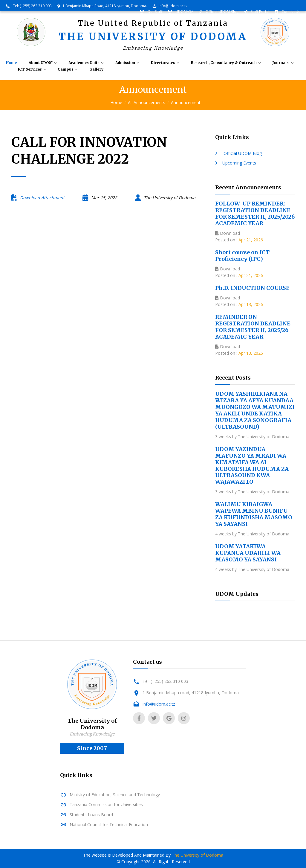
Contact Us (290, 12)
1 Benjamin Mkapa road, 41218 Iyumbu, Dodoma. (191, 693)
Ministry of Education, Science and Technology (115, 795)
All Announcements (147, 102)
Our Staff (154, 12)
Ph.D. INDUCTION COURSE (252, 288)
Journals (281, 63)
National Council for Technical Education (109, 824)
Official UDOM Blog (222, 12)
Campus (66, 69)
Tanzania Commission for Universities (106, 804)
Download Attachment (42, 198)
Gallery (96, 69)
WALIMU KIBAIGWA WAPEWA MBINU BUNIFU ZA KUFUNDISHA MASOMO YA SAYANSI (254, 514)
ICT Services (30, 69)
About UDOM (41, 63)
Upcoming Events (239, 163)
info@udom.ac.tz (173, 6)
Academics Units (84, 63)
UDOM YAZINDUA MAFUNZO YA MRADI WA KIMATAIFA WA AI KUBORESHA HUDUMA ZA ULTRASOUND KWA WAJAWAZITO (252, 466)
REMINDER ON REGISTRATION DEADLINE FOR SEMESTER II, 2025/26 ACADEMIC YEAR (253, 327)
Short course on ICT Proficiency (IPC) (242, 256)
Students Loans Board (91, 815)
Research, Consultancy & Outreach (224, 63)
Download (228, 233)
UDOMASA (184, 12)
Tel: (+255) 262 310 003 (32, 6)
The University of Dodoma (198, 855)
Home (11, 63)
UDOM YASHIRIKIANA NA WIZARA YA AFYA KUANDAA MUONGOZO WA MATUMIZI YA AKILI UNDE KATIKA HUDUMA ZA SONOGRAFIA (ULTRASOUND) (255, 410)
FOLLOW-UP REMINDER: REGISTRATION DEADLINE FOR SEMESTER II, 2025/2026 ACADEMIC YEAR (255, 213)
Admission (125, 63)
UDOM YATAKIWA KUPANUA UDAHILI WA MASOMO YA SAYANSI (248, 553)
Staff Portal (260, 12)
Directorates (163, 63)
